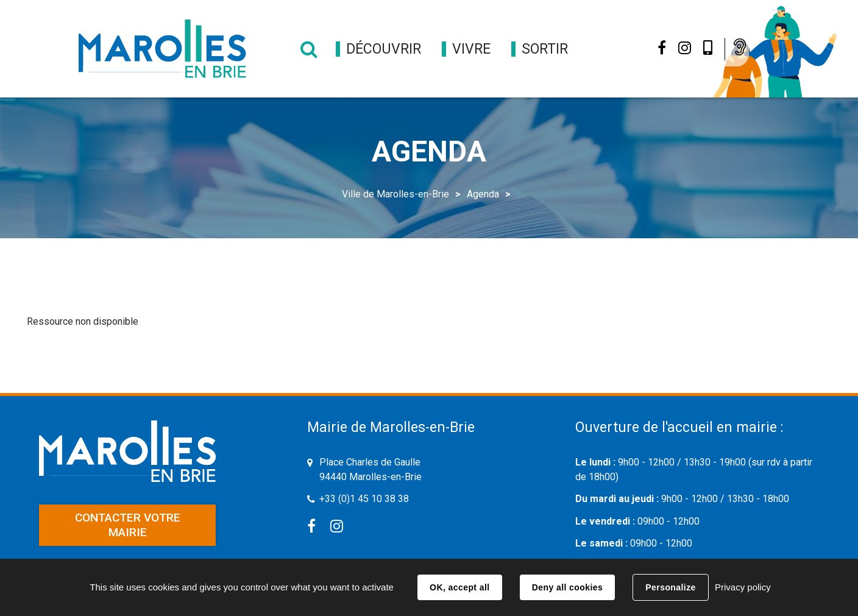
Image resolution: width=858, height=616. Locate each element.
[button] (384, 49)
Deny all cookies (567, 587)
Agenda (483, 194)
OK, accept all (459, 587)
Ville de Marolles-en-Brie (395, 194)
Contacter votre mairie (128, 525)
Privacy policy (743, 587)
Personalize (670, 587)
